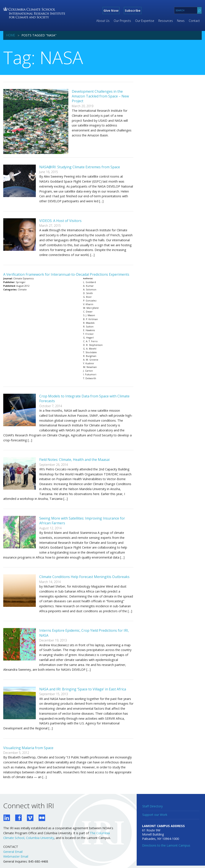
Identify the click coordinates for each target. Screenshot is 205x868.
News (181, 21)
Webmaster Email (16, 856)
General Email (13, 852)
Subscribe (133, 10)
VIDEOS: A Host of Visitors (60, 221)
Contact (194, 21)
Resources (166, 21)
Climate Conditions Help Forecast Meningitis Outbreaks (84, 577)
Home (11, 35)
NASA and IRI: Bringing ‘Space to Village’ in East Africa (83, 689)
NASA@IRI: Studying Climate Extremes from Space (80, 167)
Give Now (111, 10)
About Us (103, 21)
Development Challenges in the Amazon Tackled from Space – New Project (100, 96)
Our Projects (122, 21)
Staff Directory (153, 806)
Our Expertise (145, 21)
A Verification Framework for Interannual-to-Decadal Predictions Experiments (66, 274)
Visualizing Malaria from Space (28, 748)
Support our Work (155, 815)
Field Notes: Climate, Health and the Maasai (74, 460)
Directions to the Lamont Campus (166, 845)
